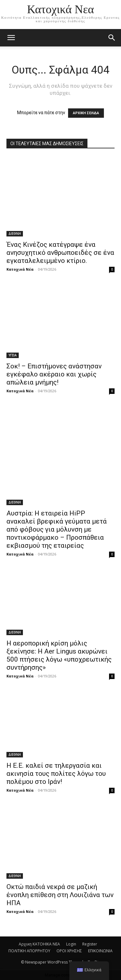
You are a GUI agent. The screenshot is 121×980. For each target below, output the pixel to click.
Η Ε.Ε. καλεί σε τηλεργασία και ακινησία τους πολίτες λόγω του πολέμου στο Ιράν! (56, 774)
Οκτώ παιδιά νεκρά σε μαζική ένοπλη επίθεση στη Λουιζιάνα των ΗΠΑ (60, 895)
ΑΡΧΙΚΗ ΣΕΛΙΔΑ (86, 113)
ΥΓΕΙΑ (13, 355)
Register (90, 944)
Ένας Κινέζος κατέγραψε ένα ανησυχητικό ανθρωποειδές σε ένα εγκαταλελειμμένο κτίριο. (60, 253)
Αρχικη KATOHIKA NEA (39, 944)
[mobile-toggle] (11, 38)
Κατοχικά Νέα (20, 269)
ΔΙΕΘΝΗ (15, 234)
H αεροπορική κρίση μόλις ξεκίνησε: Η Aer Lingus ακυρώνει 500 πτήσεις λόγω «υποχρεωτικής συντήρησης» (59, 655)
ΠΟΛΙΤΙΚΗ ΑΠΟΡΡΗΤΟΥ (29, 951)
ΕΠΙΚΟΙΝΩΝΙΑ (100, 951)
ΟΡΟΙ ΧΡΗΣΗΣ (69, 951)
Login (71, 944)
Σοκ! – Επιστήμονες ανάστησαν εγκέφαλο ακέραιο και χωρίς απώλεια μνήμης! (54, 374)
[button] (112, 38)
